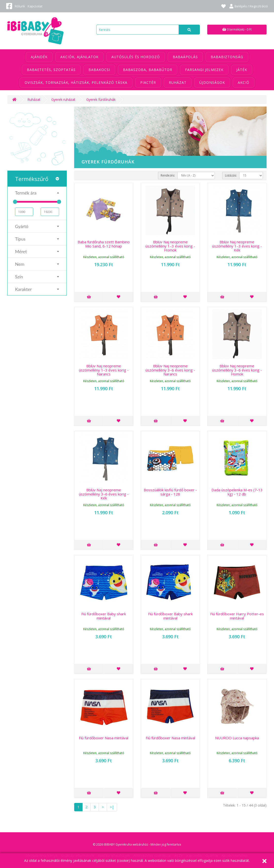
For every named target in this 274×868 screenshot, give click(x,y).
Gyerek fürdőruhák (101, 99)
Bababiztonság (227, 57)
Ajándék (39, 57)
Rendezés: (168, 175)
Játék (242, 70)
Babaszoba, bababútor (148, 70)
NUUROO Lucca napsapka (237, 738)
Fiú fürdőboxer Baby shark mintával (104, 616)
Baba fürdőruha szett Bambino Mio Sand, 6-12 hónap (104, 244)
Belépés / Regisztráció (249, 6)
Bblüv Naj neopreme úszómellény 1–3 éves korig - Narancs (104, 370)
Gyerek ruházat (63, 99)
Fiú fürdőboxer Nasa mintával (104, 738)
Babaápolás (185, 57)
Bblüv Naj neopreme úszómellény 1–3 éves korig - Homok (170, 246)
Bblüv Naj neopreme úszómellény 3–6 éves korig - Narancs (170, 370)
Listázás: (231, 175)
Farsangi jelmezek (204, 70)
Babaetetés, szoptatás (51, 70)
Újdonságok (212, 82)
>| (112, 807)
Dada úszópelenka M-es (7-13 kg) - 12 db (237, 492)
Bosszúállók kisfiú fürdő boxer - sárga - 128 (170, 492)
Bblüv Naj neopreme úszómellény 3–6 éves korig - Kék (104, 494)
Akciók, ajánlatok (79, 57)
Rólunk (20, 6)
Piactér (148, 82)
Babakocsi (99, 70)
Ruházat (178, 82)
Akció (244, 82)
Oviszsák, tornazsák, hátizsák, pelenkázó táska (76, 82)
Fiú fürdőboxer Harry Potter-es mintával (237, 616)
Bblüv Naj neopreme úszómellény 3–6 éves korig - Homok (237, 370)
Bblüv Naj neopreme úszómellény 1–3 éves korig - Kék (237, 246)
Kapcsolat (35, 6)
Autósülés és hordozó (136, 57)
